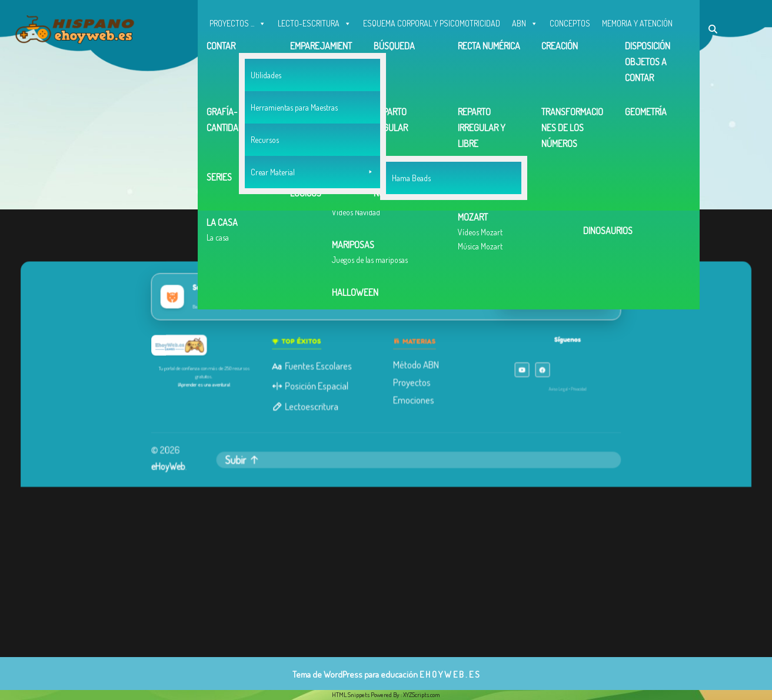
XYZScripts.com (422, 695)
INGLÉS (221, 47)
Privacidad (572, 388)
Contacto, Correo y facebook (336, 47)
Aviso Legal (552, 388)
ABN (525, 21)
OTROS (262, 44)
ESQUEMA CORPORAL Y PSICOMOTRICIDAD (432, 23)
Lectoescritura (308, 405)
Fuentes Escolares (315, 366)
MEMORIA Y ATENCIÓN (637, 23)
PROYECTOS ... (238, 21)
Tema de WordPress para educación (355, 674)
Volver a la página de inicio (377, 177)
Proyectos (411, 382)
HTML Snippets (351, 695)
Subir (248, 457)
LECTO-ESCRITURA (315, 21)
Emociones (413, 399)
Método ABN (415, 365)
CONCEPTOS (570, 23)
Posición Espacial (313, 385)
